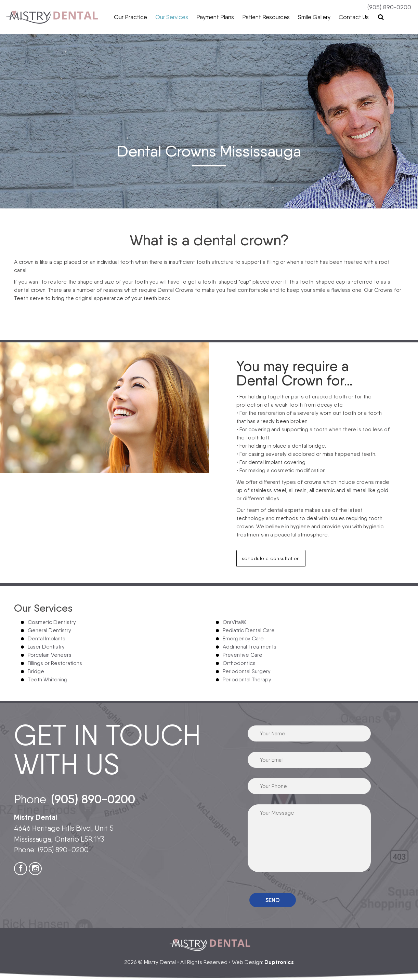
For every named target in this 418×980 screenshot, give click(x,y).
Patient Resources (266, 17)
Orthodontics (239, 663)
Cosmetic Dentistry (52, 622)
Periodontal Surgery (247, 671)
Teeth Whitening (48, 679)
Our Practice (130, 17)
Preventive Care (243, 655)
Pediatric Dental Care (249, 630)
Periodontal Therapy (247, 679)
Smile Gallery (314, 17)
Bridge (36, 671)
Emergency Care (243, 638)
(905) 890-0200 (389, 7)
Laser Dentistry (46, 647)
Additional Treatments (250, 647)
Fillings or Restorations (55, 663)
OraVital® (235, 622)
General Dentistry (49, 630)
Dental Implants (47, 638)
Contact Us (354, 17)
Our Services (172, 17)
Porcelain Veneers (50, 655)
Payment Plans (215, 17)
